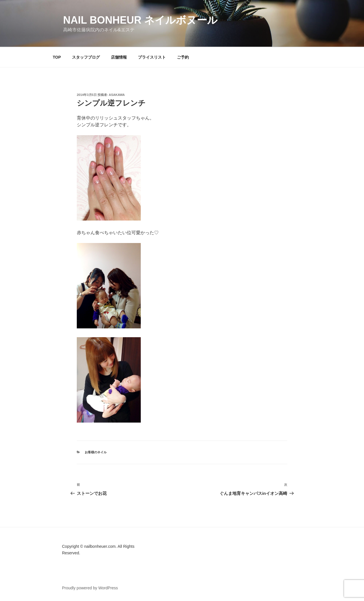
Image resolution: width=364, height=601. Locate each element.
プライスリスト (152, 57)
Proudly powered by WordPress (90, 588)
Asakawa (117, 95)
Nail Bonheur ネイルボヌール (140, 20)
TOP (57, 57)
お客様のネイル (96, 452)
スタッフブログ (86, 57)
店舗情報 (119, 57)
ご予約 (183, 57)
